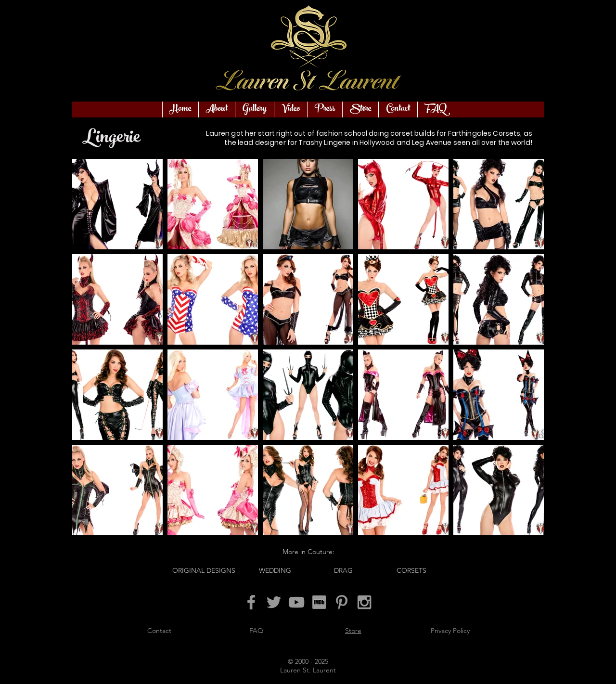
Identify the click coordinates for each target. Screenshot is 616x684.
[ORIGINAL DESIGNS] (204, 570)
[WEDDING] (275, 570)
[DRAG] (343, 570)
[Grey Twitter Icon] (274, 602)
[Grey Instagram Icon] (364, 602)
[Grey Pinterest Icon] (342, 602)
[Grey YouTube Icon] (296, 602)
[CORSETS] (411, 570)
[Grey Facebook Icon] (251, 602)
